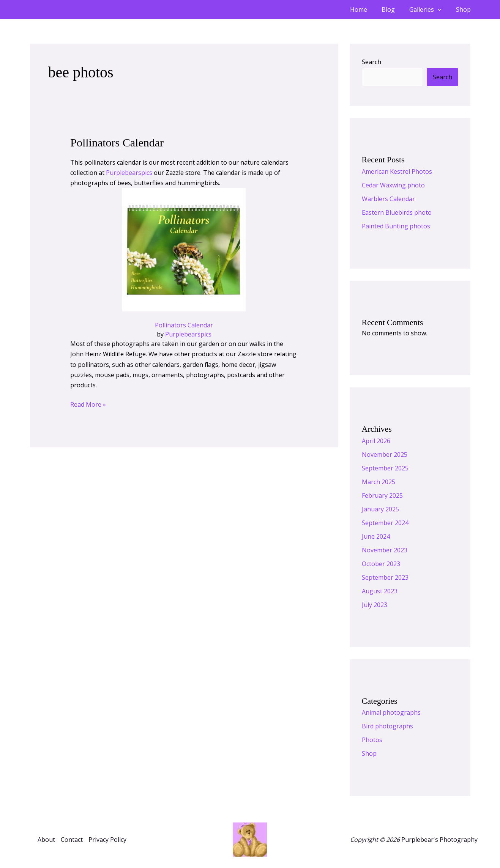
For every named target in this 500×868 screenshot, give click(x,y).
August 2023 (380, 591)
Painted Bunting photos (396, 226)
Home (367, 9)
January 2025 (380, 509)
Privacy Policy (107, 840)
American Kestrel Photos (397, 171)
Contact (72, 840)
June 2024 (376, 536)
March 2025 (379, 482)
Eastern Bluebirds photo (397, 212)
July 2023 (375, 605)
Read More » (88, 404)
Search (371, 62)
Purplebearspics (129, 173)
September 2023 (385, 577)
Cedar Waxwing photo (393, 185)
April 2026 (376, 441)
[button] (441, 9)
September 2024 (385, 523)
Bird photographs (387, 726)
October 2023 (381, 564)
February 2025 (382, 495)
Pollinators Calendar (117, 142)
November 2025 (385, 454)
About (46, 840)
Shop (465, 9)
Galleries (429, 9)
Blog (394, 9)
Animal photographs (391, 712)
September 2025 (385, 468)
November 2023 (385, 550)
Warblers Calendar (388, 199)
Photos (372, 740)
